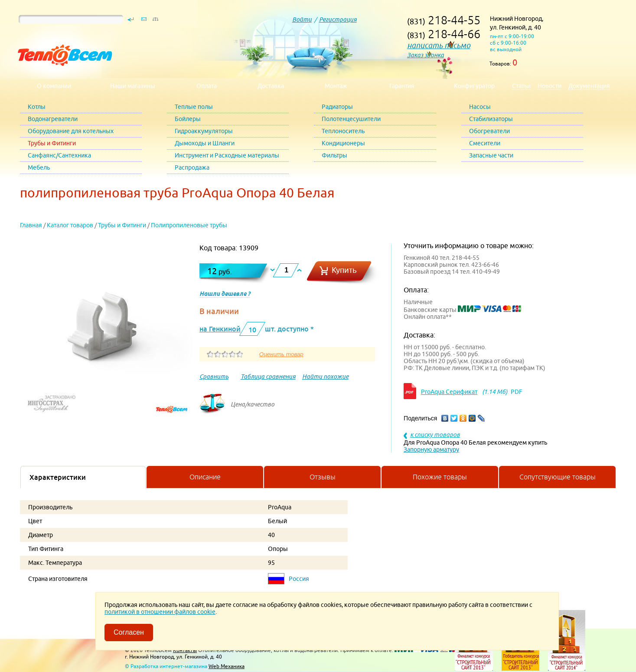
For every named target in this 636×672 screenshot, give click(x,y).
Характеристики (58, 477)
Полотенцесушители (351, 119)
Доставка (271, 86)
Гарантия (402, 86)
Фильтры (334, 155)
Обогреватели (489, 131)
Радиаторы (337, 107)
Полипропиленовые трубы (189, 225)
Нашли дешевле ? (225, 294)
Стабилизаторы (491, 119)
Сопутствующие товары (558, 477)
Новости (550, 86)
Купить (344, 270)
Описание (205, 477)
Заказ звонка (426, 55)
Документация (589, 86)
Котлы (37, 107)
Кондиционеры (343, 143)
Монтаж (336, 86)
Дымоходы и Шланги (205, 143)
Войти (302, 20)
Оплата (207, 86)
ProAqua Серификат (449, 392)
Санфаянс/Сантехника (59, 155)
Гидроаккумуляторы (204, 131)
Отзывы (323, 477)
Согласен (129, 632)
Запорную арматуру (431, 449)
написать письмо (439, 45)
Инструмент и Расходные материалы (227, 155)
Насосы (480, 107)
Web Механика (227, 666)
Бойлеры (188, 119)
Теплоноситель (343, 131)
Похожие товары (440, 477)
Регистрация (338, 20)
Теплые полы (194, 107)
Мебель (39, 167)
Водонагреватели (53, 119)
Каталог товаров (70, 225)
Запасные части (491, 155)
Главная (31, 225)
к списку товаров (435, 435)
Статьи (521, 86)
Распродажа (192, 167)
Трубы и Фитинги (52, 143)
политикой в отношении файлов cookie (160, 612)
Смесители (485, 143)
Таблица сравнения (268, 377)
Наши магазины (133, 86)
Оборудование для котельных (71, 131)
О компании (54, 86)
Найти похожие (325, 377)
